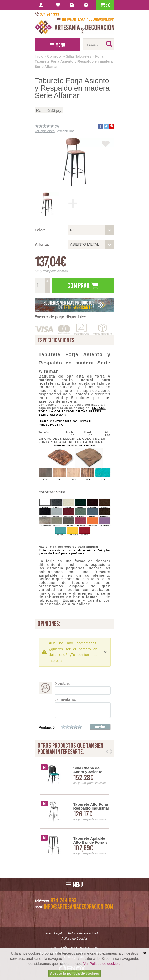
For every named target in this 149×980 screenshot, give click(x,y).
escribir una (66, 131)
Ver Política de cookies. (102, 964)
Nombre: (62, 683)
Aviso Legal (54, 933)
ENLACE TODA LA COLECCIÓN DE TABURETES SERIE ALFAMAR (72, 411)
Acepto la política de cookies (74, 973)
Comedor (55, 56)
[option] (75, 812)
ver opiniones (45, 131)
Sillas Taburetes (79, 56)
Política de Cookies (74, 939)
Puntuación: (48, 727)
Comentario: (66, 699)
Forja (99, 56)
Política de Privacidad (83, 933)
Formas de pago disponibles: (61, 317)
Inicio (39, 56)
